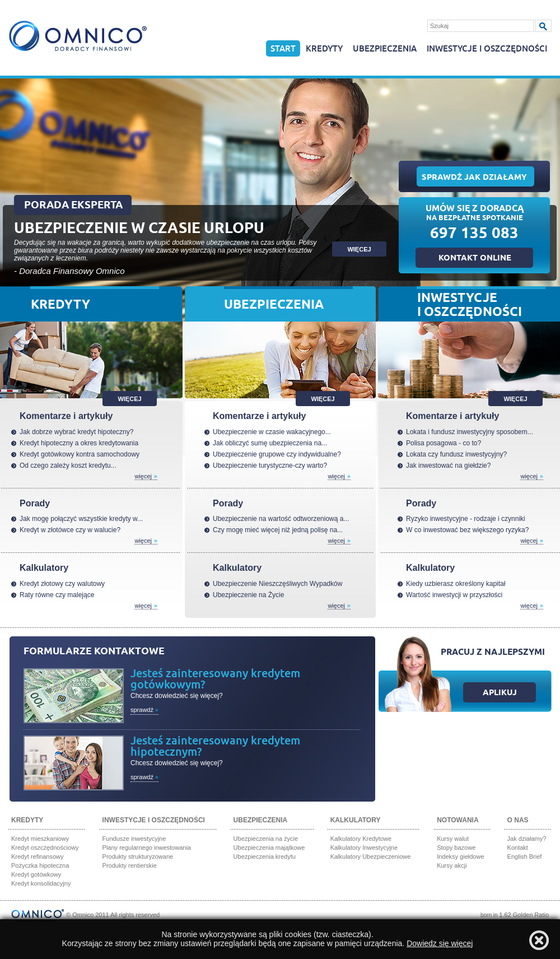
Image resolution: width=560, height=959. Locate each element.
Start (283, 49)
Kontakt (518, 848)
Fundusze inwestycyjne (134, 839)
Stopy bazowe (456, 848)
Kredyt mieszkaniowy (40, 839)
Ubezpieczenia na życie (266, 839)
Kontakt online (475, 259)
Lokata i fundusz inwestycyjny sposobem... (470, 432)
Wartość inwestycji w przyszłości (454, 595)
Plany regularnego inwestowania (147, 848)
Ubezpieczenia (385, 49)
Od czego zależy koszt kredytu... (68, 465)
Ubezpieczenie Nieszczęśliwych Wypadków (277, 584)
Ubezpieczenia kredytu (265, 856)
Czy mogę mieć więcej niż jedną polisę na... (278, 530)
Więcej (129, 399)
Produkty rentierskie (130, 865)
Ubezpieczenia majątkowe (269, 848)
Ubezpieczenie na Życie (248, 595)
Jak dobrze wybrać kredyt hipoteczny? (76, 432)
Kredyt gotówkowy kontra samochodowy (80, 454)
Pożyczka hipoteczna (40, 865)
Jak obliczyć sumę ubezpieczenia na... (270, 443)
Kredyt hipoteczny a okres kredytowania (79, 443)
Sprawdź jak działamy (474, 178)
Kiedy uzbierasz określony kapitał (456, 584)
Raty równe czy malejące (57, 595)
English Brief (525, 856)
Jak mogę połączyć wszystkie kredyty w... (81, 519)
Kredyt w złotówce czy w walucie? (70, 530)
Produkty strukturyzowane (138, 856)
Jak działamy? (527, 839)
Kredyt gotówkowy (36, 874)
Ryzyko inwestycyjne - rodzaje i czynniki (466, 519)
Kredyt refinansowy (38, 856)
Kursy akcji (452, 865)
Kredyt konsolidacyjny (41, 883)
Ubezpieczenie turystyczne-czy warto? (270, 465)
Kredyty (324, 49)
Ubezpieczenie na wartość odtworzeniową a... (281, 519)
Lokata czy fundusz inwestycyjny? (456, 454)
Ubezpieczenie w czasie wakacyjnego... (272, 432)
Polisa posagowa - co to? (444, 443)
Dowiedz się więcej (440, 943)
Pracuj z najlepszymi (493, 653)
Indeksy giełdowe (460, 856)
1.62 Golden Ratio (524, 915)
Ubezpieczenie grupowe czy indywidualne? (277, 454)
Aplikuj (500, 693)
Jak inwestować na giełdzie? (448, 465)
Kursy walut (453, 839)
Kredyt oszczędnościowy (45, 848)
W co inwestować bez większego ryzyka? (467, 530)
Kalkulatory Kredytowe (361, 839)
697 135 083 (474, 235)
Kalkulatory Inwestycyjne (364, 848)
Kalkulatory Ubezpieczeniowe (371, 856)
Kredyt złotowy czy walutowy (62, 584)
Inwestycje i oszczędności (487, 49)
